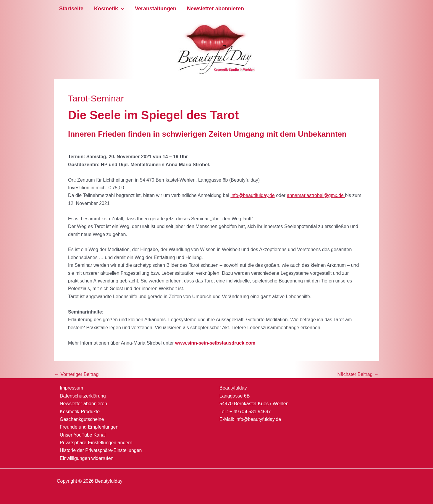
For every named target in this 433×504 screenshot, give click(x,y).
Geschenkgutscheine (82, 419)
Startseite (71, 9)
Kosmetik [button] (109, 9)
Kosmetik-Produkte (80, 412)
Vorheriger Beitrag (76, 374)
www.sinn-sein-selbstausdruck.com (215, 343)
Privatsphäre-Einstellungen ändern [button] (96, 443)
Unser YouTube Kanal (83, 435)
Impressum (71, 388)
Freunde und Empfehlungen (89, 427)
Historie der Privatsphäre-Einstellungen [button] (101, 450)
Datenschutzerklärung (83, 396)
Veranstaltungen (156, 9)
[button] (121, 9)
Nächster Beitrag (358, 374)
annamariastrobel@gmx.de (316, 195)
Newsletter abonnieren (215, 9)
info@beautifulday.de (252, 195)
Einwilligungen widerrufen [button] (87, 458)
